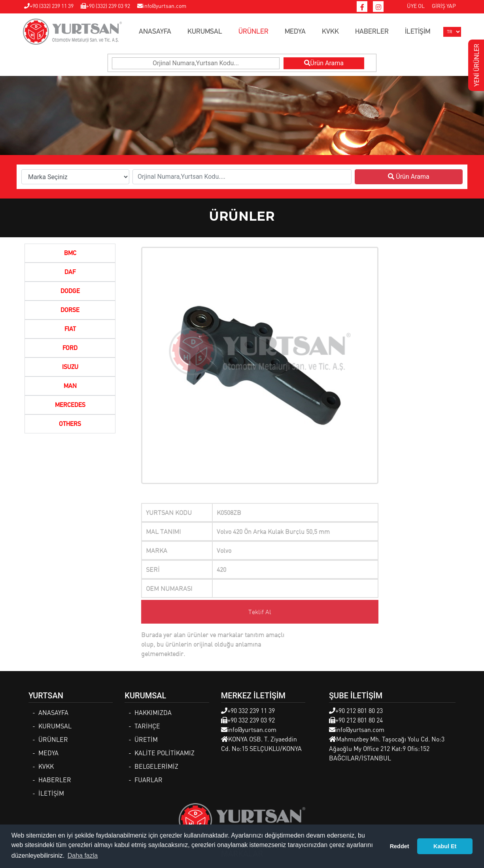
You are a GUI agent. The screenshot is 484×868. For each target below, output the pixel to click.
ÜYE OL (416, 6)
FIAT (70, 329)
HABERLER (372, 32)
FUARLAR (148, 780)
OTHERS (70, 424)
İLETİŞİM (418, 32)
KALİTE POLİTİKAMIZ (164, 753)
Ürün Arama (324, 63)
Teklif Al (260, 612)
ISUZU (70, 367)
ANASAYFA (155, 32)
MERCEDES (70, 405)
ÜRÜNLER (253, 32)
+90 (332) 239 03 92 (105, 6)
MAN (70, 386)
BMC (70, 253)
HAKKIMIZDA (153, 712)
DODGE (70, 291)
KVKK (330, 32)
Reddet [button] (400, 846)
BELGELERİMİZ (156, 766)
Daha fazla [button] (83, 856)
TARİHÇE (147, 726)
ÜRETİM (146, 739)
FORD (70, 348)
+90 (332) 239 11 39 (49, 6)
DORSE (70, 310)
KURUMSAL (205, 32)
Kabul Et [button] (445, 846)
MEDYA (295, 32)
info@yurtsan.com (162, 6)
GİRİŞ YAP (444, 6)
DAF (70, 272)
